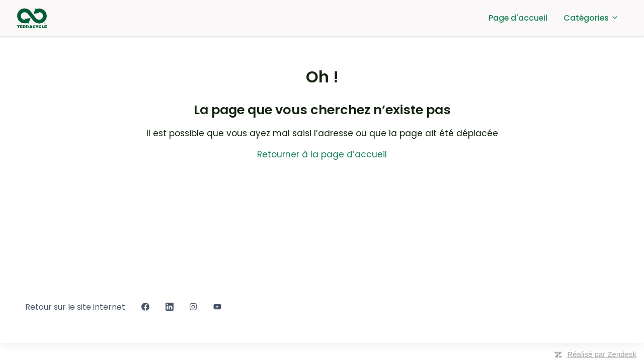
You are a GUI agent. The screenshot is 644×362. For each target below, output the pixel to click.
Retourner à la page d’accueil (322, 154)
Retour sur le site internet (75, 307)
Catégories (591, 18)
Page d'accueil (518, 18)
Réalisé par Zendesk (602, 354)
